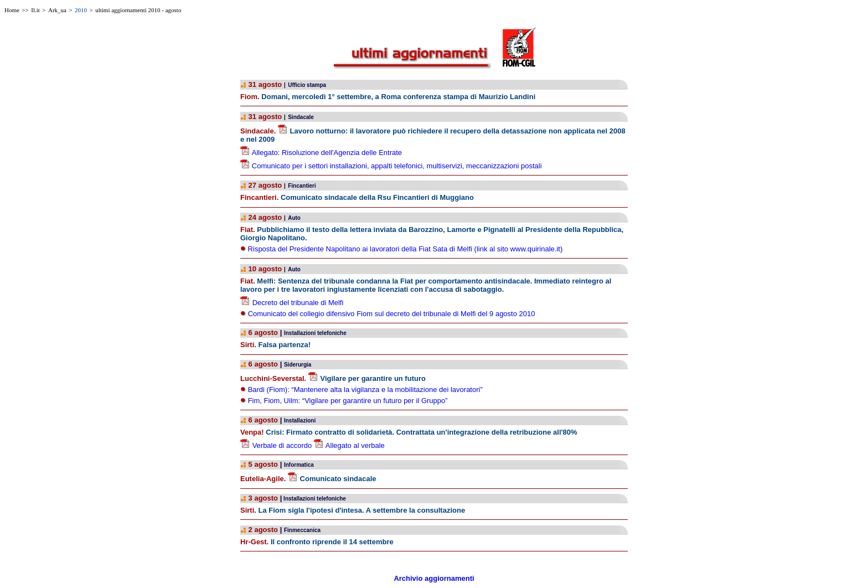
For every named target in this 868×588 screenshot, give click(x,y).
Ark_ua (57, 10)
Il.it (35, 10)
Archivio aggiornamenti (434, 578)
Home (12, 10)
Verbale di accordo (282, 445)
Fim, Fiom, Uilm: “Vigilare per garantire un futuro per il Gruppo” (348, 401)
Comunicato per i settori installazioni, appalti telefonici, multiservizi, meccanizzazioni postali (397, 166)
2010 (81, 10)
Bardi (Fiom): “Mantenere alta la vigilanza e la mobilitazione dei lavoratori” (365, 390)
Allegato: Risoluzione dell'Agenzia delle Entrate (327, 153)
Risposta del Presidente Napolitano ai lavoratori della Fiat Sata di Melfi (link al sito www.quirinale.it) (404, 249)
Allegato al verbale (355, 445)
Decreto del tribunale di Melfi (298, 303)
